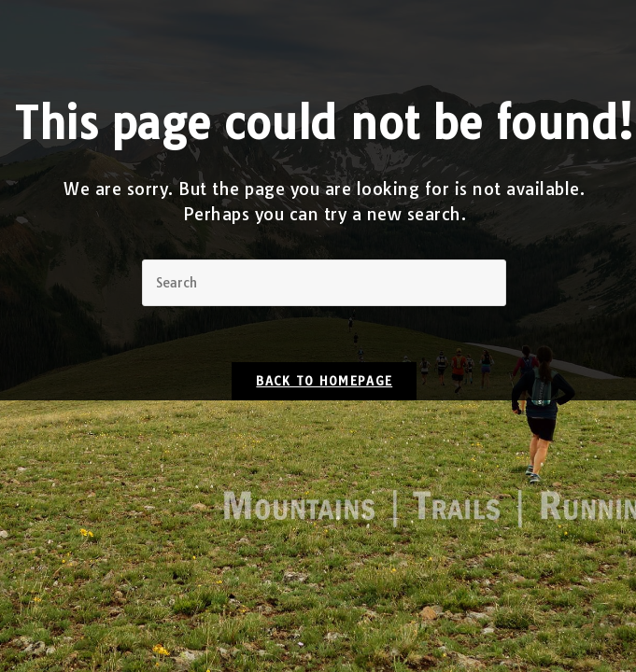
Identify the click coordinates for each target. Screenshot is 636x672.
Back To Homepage (324, 381)
